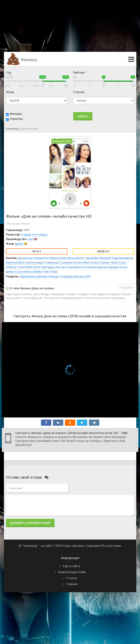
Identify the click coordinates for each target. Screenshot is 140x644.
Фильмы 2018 (81, 276)
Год (9, 72)
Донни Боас (25, 258)
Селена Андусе (35, 262)
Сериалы (16, 119)
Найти (83, 116)
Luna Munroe (25, 272)
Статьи (72, 578)
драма (19, 244)
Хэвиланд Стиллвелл (59, 262)
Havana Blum (82, 262)
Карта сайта (72, 566)
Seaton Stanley (100, 262)
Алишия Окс (41, 258)
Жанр (10, 92)
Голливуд (66, 276)
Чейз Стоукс (118, 262)
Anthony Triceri (15, 267)
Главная (72, 584)
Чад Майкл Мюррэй (98, 258)
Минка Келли (58, 258)
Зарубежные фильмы (34, 276)
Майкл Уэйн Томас (46, 272)
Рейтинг (79, 72)
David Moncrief (77, 267)
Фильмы (16, 114)
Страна (79, 92)
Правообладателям (72, 572)
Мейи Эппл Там (35, 267)
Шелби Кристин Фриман (103, 267)
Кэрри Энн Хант (57, 267)
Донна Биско (76, 258)
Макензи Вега (15, 262)
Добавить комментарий (30, 523)
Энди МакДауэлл (123, 258)
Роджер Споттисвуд (34, 234)
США (30, 239)
